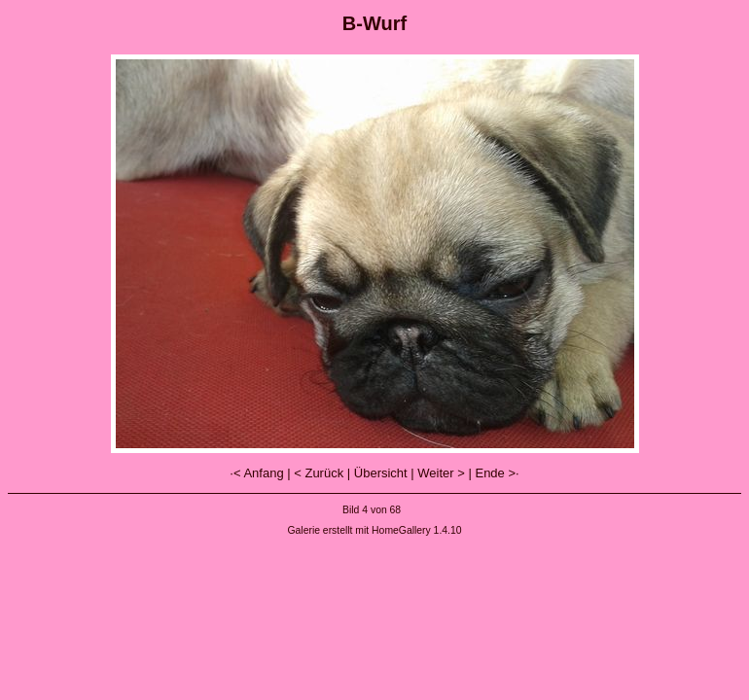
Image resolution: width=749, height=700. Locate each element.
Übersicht (381, 473)
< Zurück (319, 473)
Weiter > (441, 473)
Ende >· (497, 473)
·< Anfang (256, 473)
